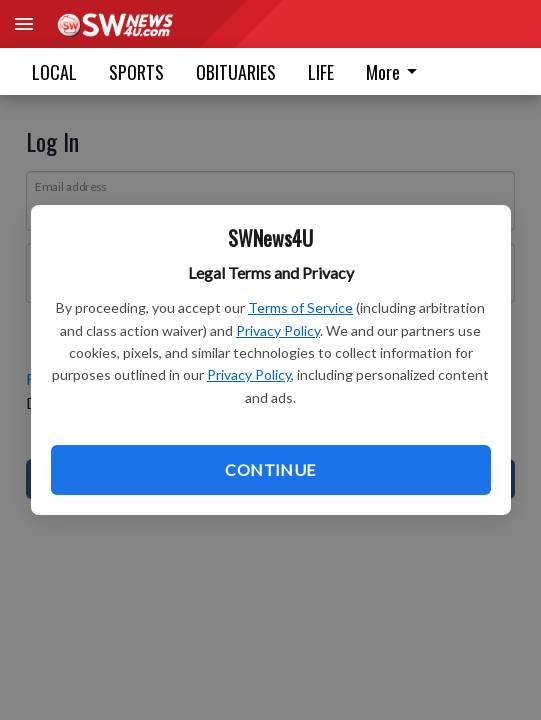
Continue (270, 469)
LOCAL (54, 72)
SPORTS (136, 72)
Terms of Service (300, 307)
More (395, 72)
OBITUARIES (236, 72)
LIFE (321, 72)
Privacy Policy (278, 330)
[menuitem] (397, 71)
